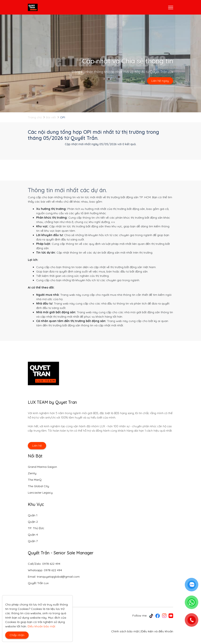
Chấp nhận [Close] (17, 635)
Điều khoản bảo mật (41, 626)
